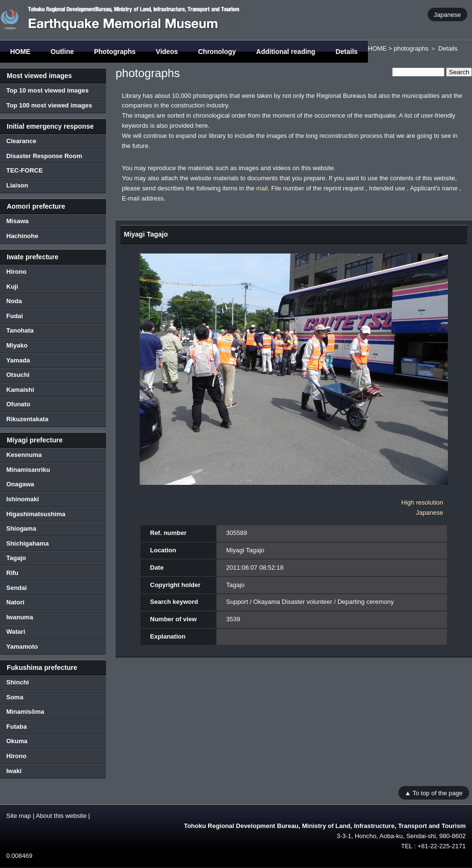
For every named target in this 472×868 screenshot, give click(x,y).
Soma (15, 697)
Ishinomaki (23, 499)
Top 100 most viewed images (49, 105)
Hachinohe (22, 236)
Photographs (115, 52)
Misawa (17, 221)
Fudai (15, 316)
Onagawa (20, 484)
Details (347, 52)
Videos (167, 52)
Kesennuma (24, 455)
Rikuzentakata (27, 419)
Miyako (17, 345)
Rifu (12, 573)
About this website (61, 816)
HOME (20, 52)
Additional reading (286, 52)
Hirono (16, 272)
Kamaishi (20, 390)
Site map (19, 816)
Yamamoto (22, 647)
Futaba (17, 727)
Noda (14, 301)
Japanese (447, 14)
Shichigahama (27, 543)
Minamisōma (25, 712)
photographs (411, 48)
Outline (62, 52)
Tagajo (16, 558)
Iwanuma (20, 617)
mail (262, 188)
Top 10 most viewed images (47, 90)
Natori (15, 602)
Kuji (12, 287)
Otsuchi (18, 375)
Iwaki (14, 771)
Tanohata (20, 330)
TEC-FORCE (25, 170)
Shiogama (21, 528)
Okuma (17, 741)
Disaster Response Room (44, 156)
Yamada (18, 360)
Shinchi (18, 682)
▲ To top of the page (433, 793)
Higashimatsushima (36, 514)
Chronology (217, 52)
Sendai (17, 588)
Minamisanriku (28, 470)
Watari (16, 632)
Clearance (21, 141)
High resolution (422, 502)
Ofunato (18, 404)
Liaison (17, 185)
